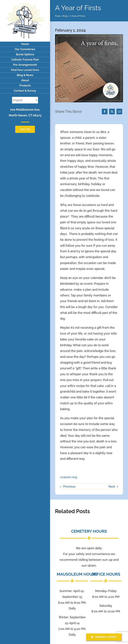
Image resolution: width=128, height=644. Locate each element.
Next (112, 486)
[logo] (25, 5)
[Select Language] (25, 100)
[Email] (119, 112)
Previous (69, 486)
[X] (112, 112)
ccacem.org (69, 477)
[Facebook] (105, 112)
